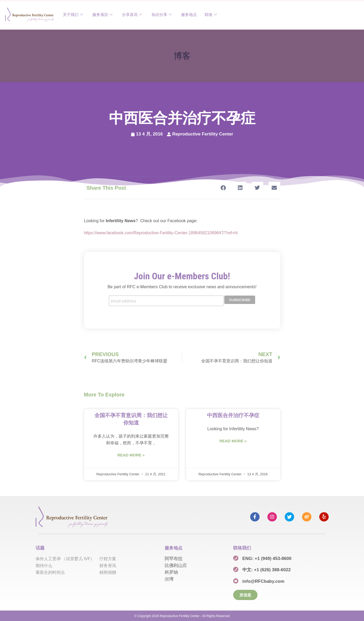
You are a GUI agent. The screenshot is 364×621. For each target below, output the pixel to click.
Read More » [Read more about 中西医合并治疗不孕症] (233, 441)
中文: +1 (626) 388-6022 (267, 570)
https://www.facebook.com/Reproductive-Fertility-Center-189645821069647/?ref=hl (161, 233)
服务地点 (189, 15)
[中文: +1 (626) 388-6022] (236, 569)
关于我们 (73, 15)
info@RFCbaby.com (263, 581)
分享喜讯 (132, 15)
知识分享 (162, 15)
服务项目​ (102, 15)
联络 (211, 15)
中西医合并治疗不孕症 (233, 415)
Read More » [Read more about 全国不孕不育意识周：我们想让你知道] (131, 455)
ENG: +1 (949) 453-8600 (267, 558)
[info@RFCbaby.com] (236, 581)
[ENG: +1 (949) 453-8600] (236, 558)
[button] (223, 188)
